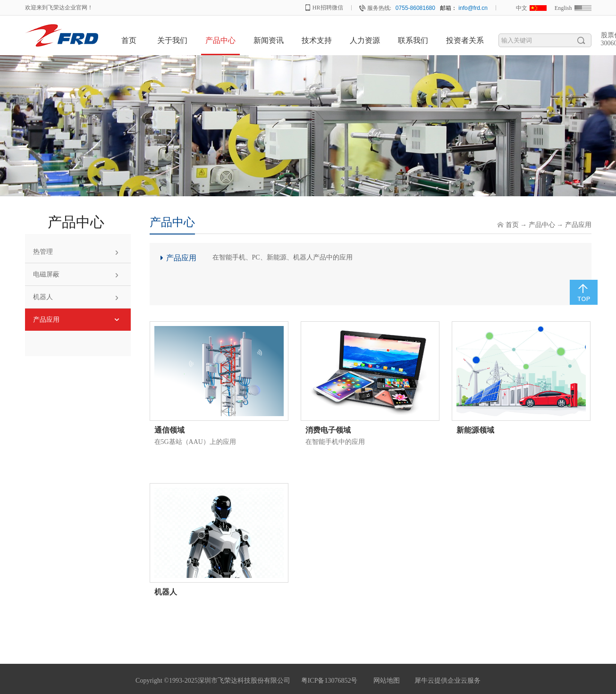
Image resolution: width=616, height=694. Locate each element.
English (563, 8)
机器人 (166, 592)
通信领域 (169, 430)
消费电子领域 (328, 430)
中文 (522, 8)
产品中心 (542, 225)
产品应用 (578, 225)
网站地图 (385, 681)
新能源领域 (475, 430)
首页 (129, 40)
